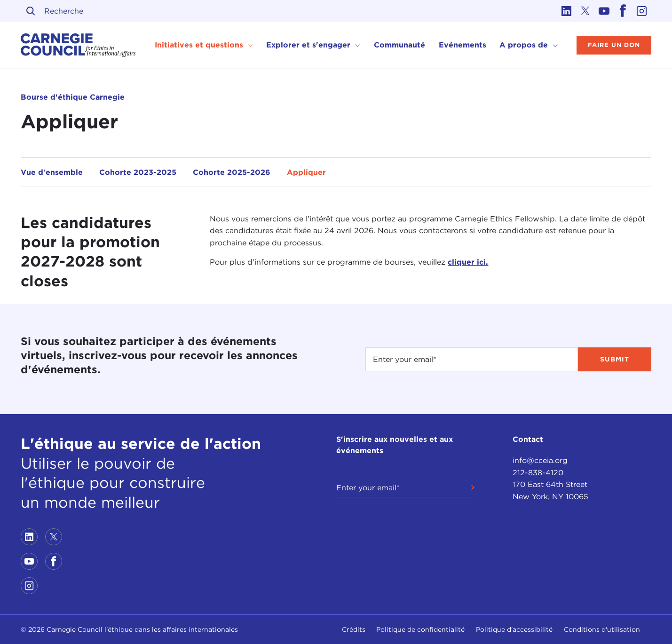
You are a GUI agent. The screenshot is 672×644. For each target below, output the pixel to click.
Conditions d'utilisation (602, 629)
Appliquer (306, 172)
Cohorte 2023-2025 (138, 172)
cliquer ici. (468, 262)
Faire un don (614, 45)
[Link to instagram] (642, 11)
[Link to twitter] (585, 11)
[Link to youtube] (604, 11)
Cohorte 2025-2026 (232, 172)
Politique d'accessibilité (514, 629)
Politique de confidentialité (420, 629)
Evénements (462, 45)
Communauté (399, 45)
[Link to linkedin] (567, 11)
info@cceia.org (540, 460)
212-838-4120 (538, 473)
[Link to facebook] (623, 11)
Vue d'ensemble (52, 172)
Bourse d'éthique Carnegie (73, 97)
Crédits (354, 629)
